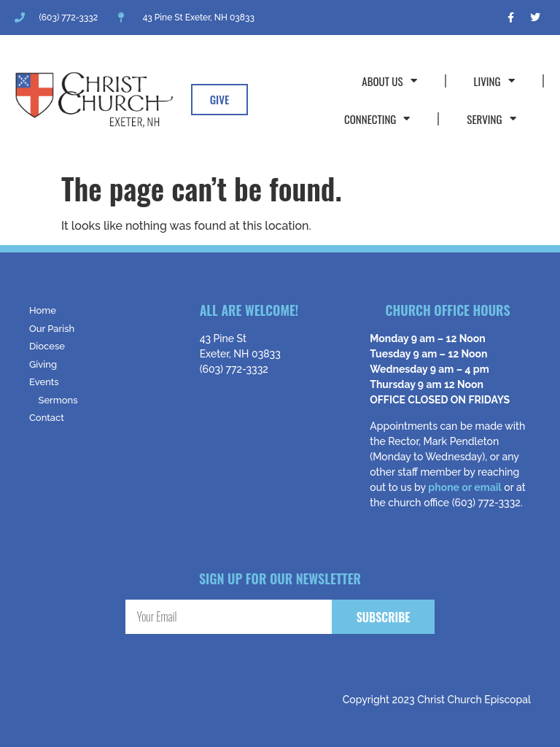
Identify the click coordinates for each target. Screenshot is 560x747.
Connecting (377, 119)
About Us (389, 81)
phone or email (464, 487)
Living (494, 81)
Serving (491, 119)
